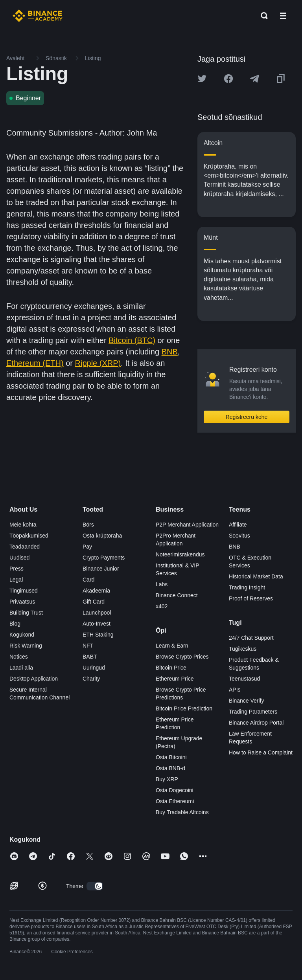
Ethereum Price (175, 679)
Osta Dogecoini (175, 790)
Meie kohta (23, 525)
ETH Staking (98, 635)
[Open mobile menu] (283, 16)
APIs (235, 690)
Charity (91, 679)
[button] (283, 16)
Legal (16, 580)
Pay (87, 547)
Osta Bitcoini (171, 757)
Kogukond (22, 635)
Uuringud (94, 668)
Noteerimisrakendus (180, 554)
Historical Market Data (256, 576)
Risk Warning (26, 646)
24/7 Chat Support (251, 638)
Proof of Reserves (251, 598)
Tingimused (24, 591)
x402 (162, 606)
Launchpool (97, 613)
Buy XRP (167, 779)
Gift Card (94, 602)
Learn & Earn (172, 646)
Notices (19, 657)
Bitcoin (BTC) (132, 340)
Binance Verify (247, 701)
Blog (15, 624)
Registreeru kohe (247, 417)
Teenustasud (244, 679)
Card (88, 580)
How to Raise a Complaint (261, 752)
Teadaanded (25, 547)
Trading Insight (247, 587)
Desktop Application (34, 679)
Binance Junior (101, 569)
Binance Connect (177, 595)
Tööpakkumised (29, 536)
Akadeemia (96, 591)
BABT (90, 657)
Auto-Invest (97, 624)
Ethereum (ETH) (35, 363)
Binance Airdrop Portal (256, 723)
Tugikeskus (243, 649)
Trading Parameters (253, 712)
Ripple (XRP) (98, 363)
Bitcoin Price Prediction (184, 708)
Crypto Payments (104, 558)
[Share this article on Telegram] (254, 79)
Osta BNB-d (170, 768)
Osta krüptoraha (102, 536)
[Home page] (38, 16)
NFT (88, 646)
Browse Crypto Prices (182, 657)
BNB (170, 352)
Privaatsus (22, 602)
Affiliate (238, 525)
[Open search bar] (262, 16)
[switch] (95, 886)
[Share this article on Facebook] (228, 79)
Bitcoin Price (171, 668)
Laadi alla (21, 668)
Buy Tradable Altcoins (182, 812)
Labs (162, 584)
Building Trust (26, 613)
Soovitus (239, 536)
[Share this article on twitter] (202, 79)
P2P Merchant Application (187, 525)
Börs (88, 525)
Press (17, 569)
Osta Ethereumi (175, 801)
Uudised (19, 558)
